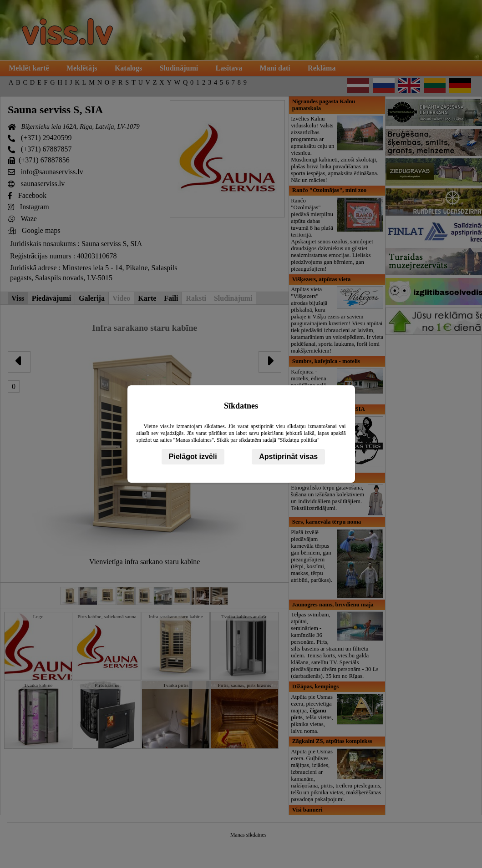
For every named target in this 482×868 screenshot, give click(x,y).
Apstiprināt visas (288, 457)
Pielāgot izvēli (193, 457)
